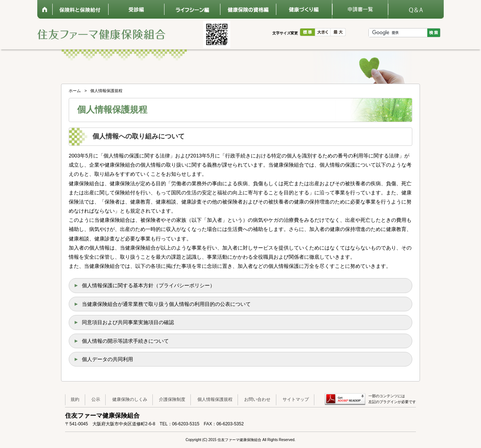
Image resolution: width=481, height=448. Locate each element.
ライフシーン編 (192, 9)
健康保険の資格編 (248, 9)
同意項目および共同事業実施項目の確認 (128, 322)
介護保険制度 (172, 399)
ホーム (45, 9)
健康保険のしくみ (130, 399)
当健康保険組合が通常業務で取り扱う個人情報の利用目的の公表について (166, 304)
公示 (96, 399)
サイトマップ (296, 399)
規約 (75, 399)
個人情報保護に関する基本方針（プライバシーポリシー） (148, 285)
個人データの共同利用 (107, 359)
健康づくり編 (304, 9)
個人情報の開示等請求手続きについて (125, 341)
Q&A (416, 9)
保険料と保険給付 (80, 9)
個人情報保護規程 (215, 399)
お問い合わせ (257, 399)
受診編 (136, 9)
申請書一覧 (360, 9)
